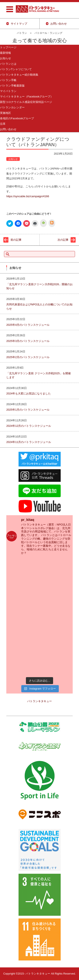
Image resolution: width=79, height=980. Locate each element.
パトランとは (8, 64)
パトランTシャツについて (16, 69)
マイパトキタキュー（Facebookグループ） (27, 97)
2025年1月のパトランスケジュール (28, 410)
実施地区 (5, 113)
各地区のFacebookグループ (17, 118)
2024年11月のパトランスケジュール (29, 442)
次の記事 (63, 240)
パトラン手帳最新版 (12, 86)
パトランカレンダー (12, 107)
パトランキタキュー (39, 701)
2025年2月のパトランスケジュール (28, 357)
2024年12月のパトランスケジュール (29, 426)
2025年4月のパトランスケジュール (28, 325)
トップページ (8, 47)
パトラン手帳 (8, 80)
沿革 (3, 124)
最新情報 (5, 53)
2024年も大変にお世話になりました (29, 393)
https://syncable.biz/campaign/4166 (28, 196)
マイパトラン (8, 91)
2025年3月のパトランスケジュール (28, 341)
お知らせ (5, 58)
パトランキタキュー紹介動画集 (19, 75)
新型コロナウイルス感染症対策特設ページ (26, 102)
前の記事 (16, 240)
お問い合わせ (8, 129)
